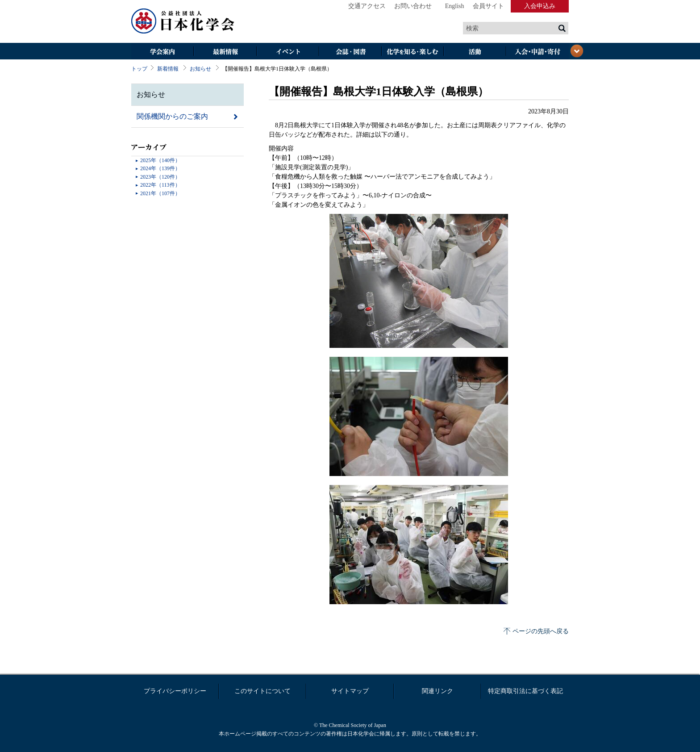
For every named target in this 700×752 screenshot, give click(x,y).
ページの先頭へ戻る (541, 631)
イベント (287, 52)
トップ (139, 69)
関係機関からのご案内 (172, 116)
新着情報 (168, 69)
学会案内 (162, 52)
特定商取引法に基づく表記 (525, 691)
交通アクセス (367, 6)
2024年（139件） (160, 168)
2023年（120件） (160, 177)
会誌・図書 (350, 52)
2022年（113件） (160, 185)
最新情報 (225, 52)
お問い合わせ (413, 6)
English (455, 6)
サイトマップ (350, 691)
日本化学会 (183, 21)
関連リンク (437, 691)
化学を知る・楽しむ (412, 52)
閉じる (577, 51)
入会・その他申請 (537, 52)
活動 (475, 52)
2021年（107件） (160, 193)
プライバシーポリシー (175, 691)
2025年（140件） (160, 160)
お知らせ (200, 69)
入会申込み (540, 6)
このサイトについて (262, 691)
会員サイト (488, 6)
